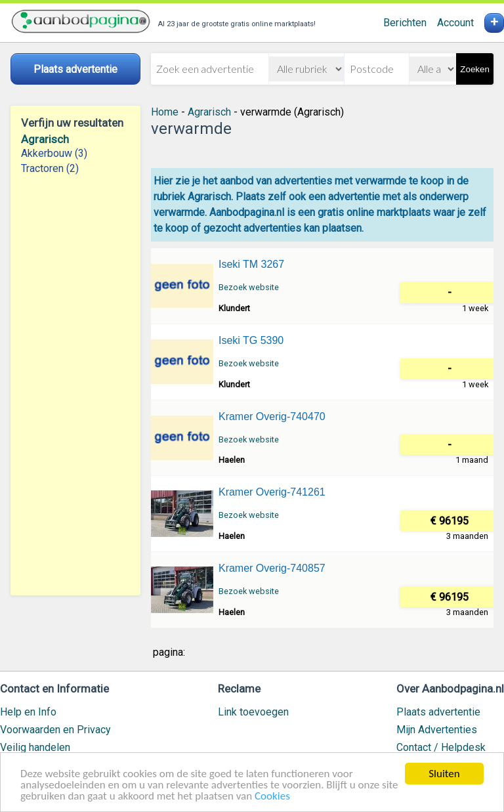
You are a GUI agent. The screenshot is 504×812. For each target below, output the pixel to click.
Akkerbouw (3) (54, 153)
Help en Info (28, 712)
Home (165, 112)
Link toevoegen (253, 712)
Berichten (405, 23)
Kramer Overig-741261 (272, 492)
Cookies (272, 797)
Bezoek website (249, 287)
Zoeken (474, 69)
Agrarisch (45, 139)
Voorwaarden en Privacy (55, 730)
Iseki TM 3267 (251, 264)
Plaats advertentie (438, 712)
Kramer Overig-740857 (272, 568)
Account (455, 23)
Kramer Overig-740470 (272, 417)
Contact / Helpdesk (441, 747)
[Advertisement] (75, 385)
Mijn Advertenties (437, 730)
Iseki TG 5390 (251, 340)
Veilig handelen (35, 747)
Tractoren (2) (50, 168)
